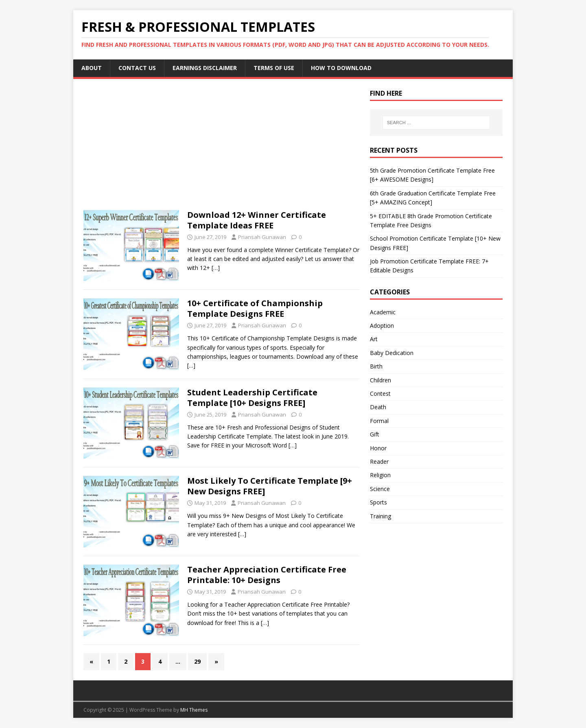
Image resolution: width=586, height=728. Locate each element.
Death (378, 407)
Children (380, 380)
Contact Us (137, 68)
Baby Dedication (392, 353)
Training (380, 516)
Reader (379, 462)
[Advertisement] (221, 149)
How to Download (341, 68)
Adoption (382, 326)
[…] (216, 268)
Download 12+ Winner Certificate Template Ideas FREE (257, 220)
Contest (380, 394)
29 (197, 661)
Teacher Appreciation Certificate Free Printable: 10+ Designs (267, 575)
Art (374, 339)
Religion (380, 475)
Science (380, 489)
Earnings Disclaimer (205, 68)
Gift (375, 434)
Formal (379, 421)
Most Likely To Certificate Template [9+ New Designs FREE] (270, 486)
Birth (376, 366)
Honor (378, 448)
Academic (383, 312)
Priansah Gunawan (262, 237)
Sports (378, 502)
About (92, 68)
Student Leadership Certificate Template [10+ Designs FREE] (252, 398)
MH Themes (194, 710)
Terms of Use (274, 68)
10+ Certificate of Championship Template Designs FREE (255, 308)
